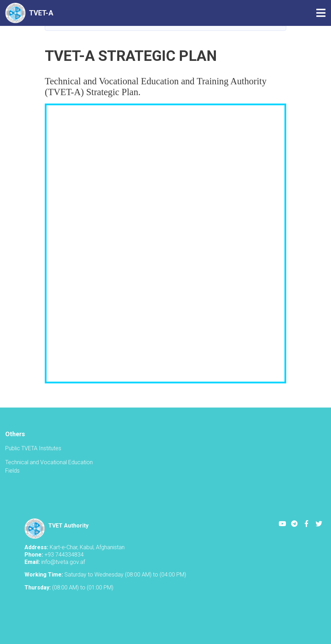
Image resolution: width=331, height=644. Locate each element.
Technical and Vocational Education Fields (49, 466)
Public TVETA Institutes (33, 448)
